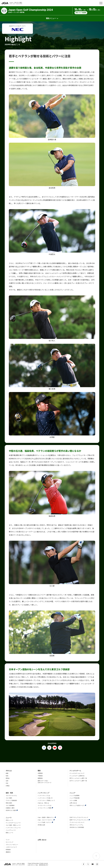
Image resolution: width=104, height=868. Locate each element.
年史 (7, 783)
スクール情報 (73, 800)
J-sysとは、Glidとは (43, 803)
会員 (7, 781)
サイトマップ (9, 842)
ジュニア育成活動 (75, 798)
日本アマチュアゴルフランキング (79, 817)
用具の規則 (9, 803)
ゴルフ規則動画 (10, 805)
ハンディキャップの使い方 (45, 798)
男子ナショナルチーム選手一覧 (78, 778)
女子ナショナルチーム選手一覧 (78, 781)
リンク (8, 840)
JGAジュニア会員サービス (77, 805)
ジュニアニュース (11, 830)
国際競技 (40, 778)
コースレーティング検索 (44, 808)
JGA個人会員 (41, 825)
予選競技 (40, 776)
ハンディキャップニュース (13, 828)
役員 (7, 776)
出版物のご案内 (10, 808)
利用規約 (8, 850)
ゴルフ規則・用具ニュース (13, 825)
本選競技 (40, 773)
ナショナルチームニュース (13, 823)
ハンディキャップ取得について (46, 800)
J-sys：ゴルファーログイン (45, 820)
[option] (17, 29)
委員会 (8, 778)
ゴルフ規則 (9, 798)
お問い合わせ (73, 803)
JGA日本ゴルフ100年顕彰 (77, 827)
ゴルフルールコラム (11, 796)
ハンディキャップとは (44, 796)
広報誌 (8, 786)
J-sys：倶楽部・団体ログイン (46, 817)
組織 (7, 773)
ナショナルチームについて (77, 773)
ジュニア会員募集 (75, 796)
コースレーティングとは (44, 805)
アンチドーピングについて (77, 822)
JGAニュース (9, 820)
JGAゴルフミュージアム (76, 825)
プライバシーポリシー (12, 845)
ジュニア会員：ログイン (44, 822)
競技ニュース (9, 833)
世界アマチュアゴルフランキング (79, 820)
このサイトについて (11, 847)
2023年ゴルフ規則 (11, 810)
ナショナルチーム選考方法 (77, 776)
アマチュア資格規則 (11, 800)
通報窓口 (8, 852)
